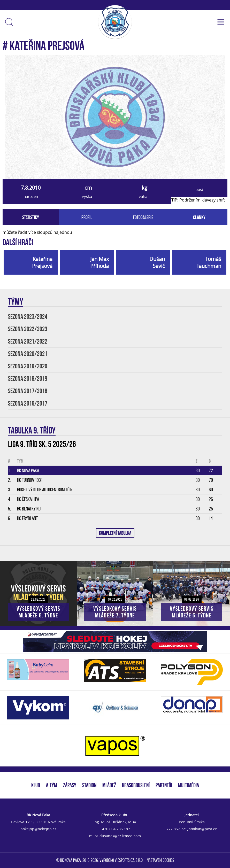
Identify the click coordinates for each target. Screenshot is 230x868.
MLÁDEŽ (109, 785)
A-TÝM (52, 785)
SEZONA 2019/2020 (28, 366)
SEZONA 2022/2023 (28, 329)
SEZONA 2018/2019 (28, 379)
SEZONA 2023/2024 (28, 317)
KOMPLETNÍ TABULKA (115, 533)
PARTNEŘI (164, 785)
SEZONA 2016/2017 (28, 403)
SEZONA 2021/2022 (28, 341)
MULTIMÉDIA (189, 785)
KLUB (36, 785)
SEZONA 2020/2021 (28, 354)
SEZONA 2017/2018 (28, 391)
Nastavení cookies (160, 860)
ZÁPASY (70, 785)
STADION (89, 785)
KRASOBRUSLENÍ (136, 785)
